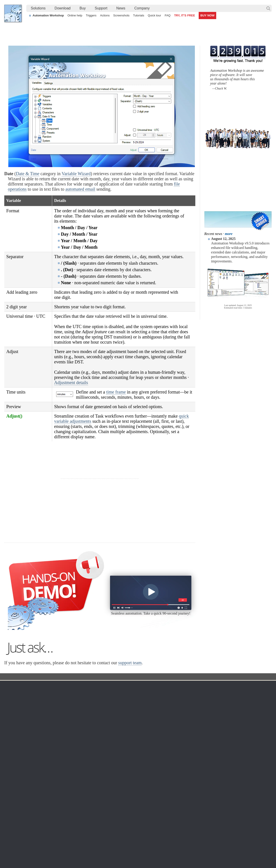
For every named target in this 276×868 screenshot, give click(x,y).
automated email (80, 189)
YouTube (93, 852)
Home (13, 743)
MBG (177, 776)
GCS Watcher (141, 782)
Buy (83, 8)
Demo (96, 792)
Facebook (107, 852)
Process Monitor (143, 798)
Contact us (228, 749)
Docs (87, 733)
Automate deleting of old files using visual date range (128, 827)
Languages (16, 755)
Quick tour (154, 15)
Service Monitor (143, 792)
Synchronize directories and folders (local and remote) (46, 832)
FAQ (168, 15)
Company (142, 8)
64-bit (48, 776)
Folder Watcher (142, 755)
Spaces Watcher (143, 787)
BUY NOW (208, 15)
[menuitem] (38, 8)
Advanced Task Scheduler (227, 822)
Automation (102, 743)
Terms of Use (18, 749)
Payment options (185, 765)
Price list (179, 771)
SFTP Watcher (142, 765)
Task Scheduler (142, 749)
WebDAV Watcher (144, 771)
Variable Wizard (76, 174)
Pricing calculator (185, 760)
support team (130, 719)
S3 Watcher (140, 776)
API (94, 776)
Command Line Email (60, 760)
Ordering (180, 743)
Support (101, 8)
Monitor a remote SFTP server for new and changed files (48, 822)
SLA (223, 765)
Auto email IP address (224, 827)
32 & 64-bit (52, 771)
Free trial (51, 749)
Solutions (38, 8)
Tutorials (139, 15)
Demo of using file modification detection (119, 837)
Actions (105, 15)
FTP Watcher (141, 760)
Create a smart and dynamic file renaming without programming (136, 822)
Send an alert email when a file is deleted (120, 832)
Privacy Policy (230, 760)
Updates (50, 765)
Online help (75, 15)
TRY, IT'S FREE (185, 15)
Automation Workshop (48, 15)
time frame (116, 392)
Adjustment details (71, 383)
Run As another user (223, 832)
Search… (268, 8)
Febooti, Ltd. (13, 13)
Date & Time (28, 174)
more (229, 234)
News (121, 8)
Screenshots (121, 15)
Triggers (91, 15)
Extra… (137, 803)
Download (63, 8)
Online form (228, 755)
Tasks (96, 771)
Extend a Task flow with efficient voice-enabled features (47, 827)
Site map (15, 760)
